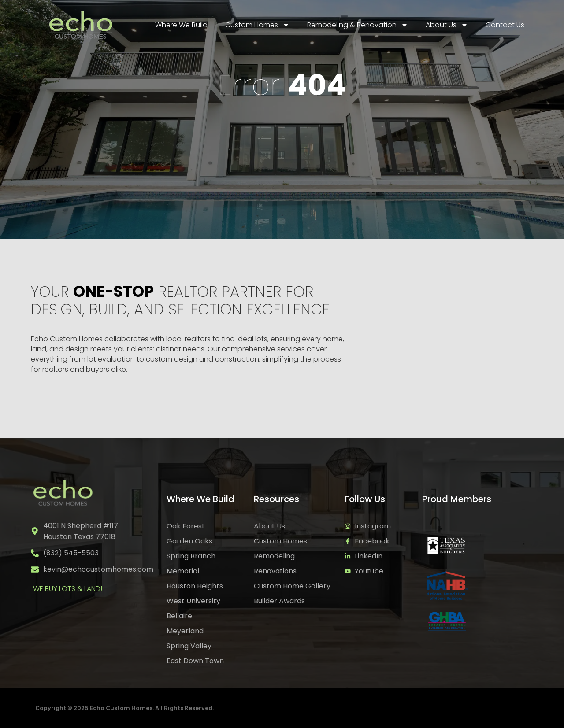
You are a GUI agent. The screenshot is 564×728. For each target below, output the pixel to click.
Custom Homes (257, 25)
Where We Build (181, 25)
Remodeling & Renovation (358, 25)
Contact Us (505, 25)
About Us (447, 25)
